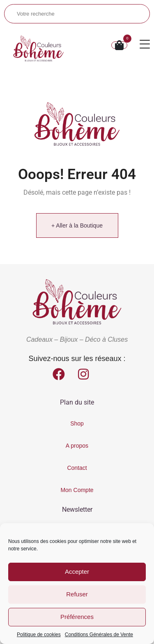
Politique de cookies (39, 635)
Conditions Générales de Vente (99, 635)
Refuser (77, 594)
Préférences (77, 617)
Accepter (77, 572)
